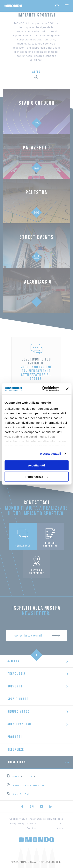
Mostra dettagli (50, 454)
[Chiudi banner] (67, 389)
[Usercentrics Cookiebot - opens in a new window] (44, 389)
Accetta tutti (36, 465)
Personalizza (37, 477)
